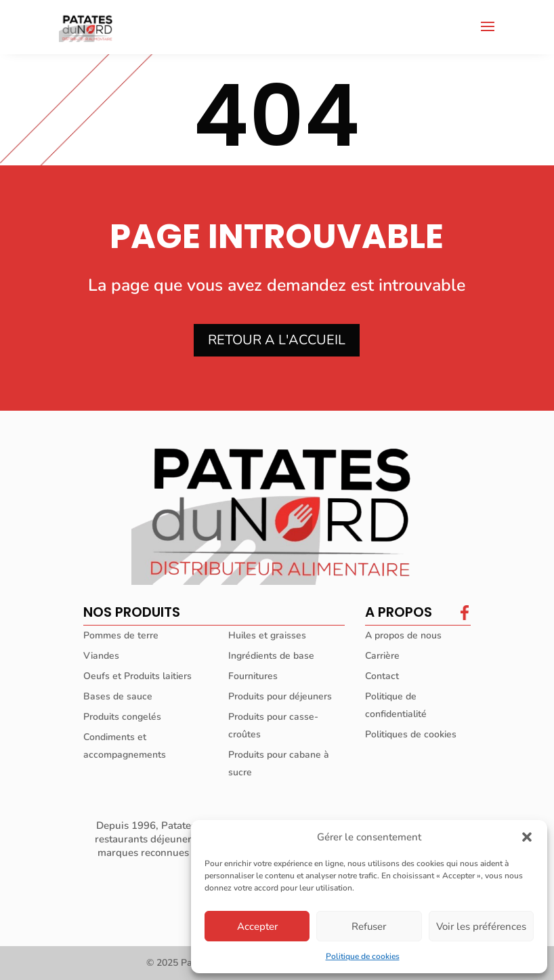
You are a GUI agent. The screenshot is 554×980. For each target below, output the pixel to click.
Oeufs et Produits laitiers (137, 676)
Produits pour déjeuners (280, 696)
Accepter (257, 926)
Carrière (382, 656)
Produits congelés (122, 717)
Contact (382, 676)
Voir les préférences (481, 926)
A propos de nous (403, 635)
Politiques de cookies (411, 734)
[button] (527, 837)
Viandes (101, 656)
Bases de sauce (118, 696)
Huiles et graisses (267, 635)
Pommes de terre (121, 635)
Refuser (369, 926)
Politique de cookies (363, 956)
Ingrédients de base (271, 656)
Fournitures (253, 676)
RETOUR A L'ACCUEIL (277, 340)
